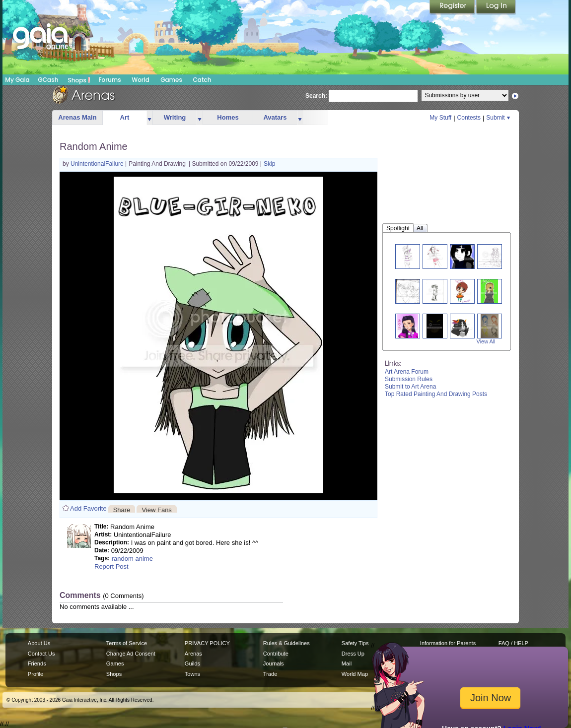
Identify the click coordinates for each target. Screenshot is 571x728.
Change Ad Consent (131, 654)
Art (125, 117)
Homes (228, 117)
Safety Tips (355, 643)
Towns (192, 674)
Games (171, 80)
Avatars (275, 117)
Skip (269, 164)
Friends (37, 663)
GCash (48, 80)
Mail (347, 663)
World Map (355, 674)
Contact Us (41, 654)
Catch (202, 80)
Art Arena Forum (407, 372)
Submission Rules (409, 379)
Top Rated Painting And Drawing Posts (436, 394)
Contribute (276, 654)
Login (496, 7)
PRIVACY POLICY (207, 643)
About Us (39, 643)
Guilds (192, 663)
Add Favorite (88, 508)
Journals (274, 663)
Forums (109, 80)
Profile (36, 674)
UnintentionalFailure (98, 164)
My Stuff (440, 118)
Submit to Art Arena (410, 387)
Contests (469, 118)
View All (486, 341)
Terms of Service (127, 643)
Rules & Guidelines (286, 643)
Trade (270, 674)
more (149, 118)
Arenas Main (77, 117)
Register (453, 7)
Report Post (111, 566)
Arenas (193, 654)
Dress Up (353, 654)
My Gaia (17, 80)
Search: (316, 96)
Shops (79, 80)
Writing (175, 117)
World (141, 80)
